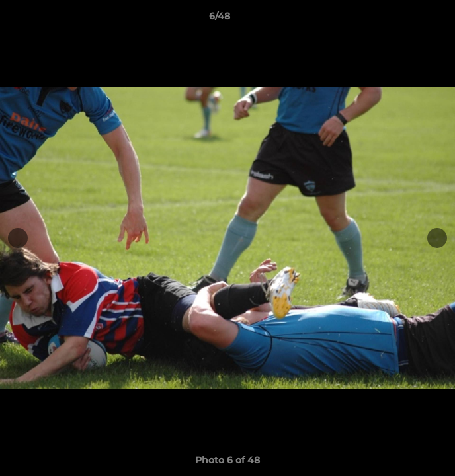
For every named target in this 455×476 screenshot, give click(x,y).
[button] (407, 19)
